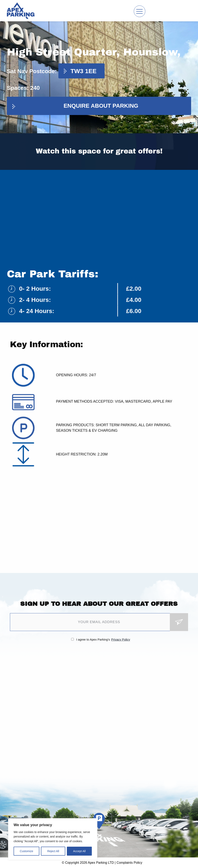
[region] (53, 839)
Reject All (53, 851)
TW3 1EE (83, 71)
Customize (27, 851)
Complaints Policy (129, 863)
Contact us (181, 11)
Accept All (79, 851)
